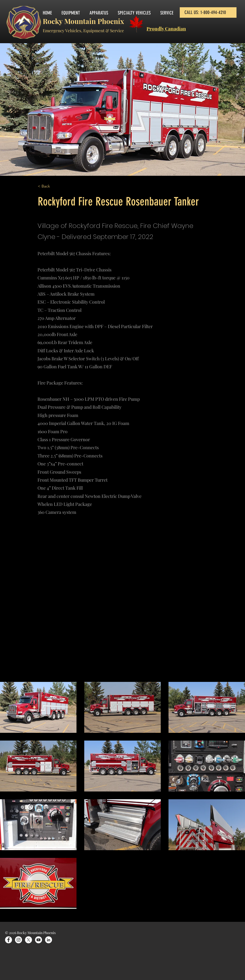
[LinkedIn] (48, 940)
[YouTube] (38, 940)
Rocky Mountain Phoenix (83, 21)
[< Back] (54, 186)
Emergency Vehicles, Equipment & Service (83, 30)
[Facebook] (8, 940)
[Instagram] (18, 940)
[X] (28, 940)
